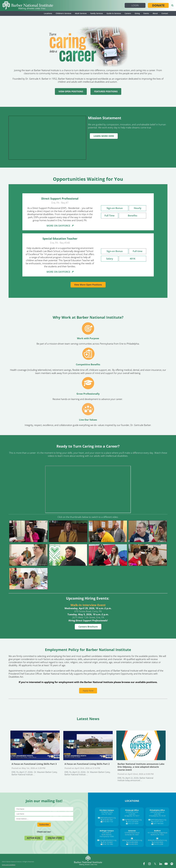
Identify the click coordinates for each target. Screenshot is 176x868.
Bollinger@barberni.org (108, 840)
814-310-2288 (158, 844)
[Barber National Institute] (28, 5)
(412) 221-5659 (133, 823)
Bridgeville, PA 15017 (132, 816)
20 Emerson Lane (132, 812)
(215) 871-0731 (158, 821)
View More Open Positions (88, 285)
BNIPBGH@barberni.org (133, 820)
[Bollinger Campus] (107, 831)
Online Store (55, 838)
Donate (158, 5)
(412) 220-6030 (133, 821)
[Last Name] (44, 814)
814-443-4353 (133, 844)
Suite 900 (157, 814)
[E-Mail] (44, 819)
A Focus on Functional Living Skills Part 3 (35, 745)
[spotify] (172, 864)
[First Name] (44, 809)
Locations (48, 13)
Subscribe (44, 825)
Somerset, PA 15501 (132, 835)
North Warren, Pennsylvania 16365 (107, 836)
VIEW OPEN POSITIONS (71, 91)
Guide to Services (114, 13)
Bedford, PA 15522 (157, 835)
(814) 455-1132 (108, 821)
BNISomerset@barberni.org (132, 840)
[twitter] (155, 864)
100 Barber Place (107, 812)
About (155, 13)
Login (135, 5)
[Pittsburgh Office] (132, 810)
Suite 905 (132, 814)
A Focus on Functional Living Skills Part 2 (88, 745)
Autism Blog (34, 838)
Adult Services (81, 13)
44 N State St (107, 833)
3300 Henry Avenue (157, 812)
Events (146, 13)
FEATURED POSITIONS (106, 91)
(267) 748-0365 (158, 823)
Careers (128, 13)
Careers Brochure (88, 627)
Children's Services (63, 13)
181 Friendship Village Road (157, 833)
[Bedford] (157, 831)
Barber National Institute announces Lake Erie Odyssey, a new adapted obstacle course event (141, 745)
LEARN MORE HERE (104, 136)
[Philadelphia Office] (157, 810)
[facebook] (144, 864)
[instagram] (150, 864)
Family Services (97, 13)
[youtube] (166, 864)
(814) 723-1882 (108, 844)
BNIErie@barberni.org (108, 818)
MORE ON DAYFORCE (60, 226)
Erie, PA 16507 (107, 814)
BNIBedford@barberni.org (157, 840)
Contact (165, 13)
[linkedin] (161, 864)
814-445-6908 (133, 842)
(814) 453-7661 (108, 820)
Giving (137, 13)
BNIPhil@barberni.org (158, 820)
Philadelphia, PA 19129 (157, 816)
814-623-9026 (158, 842)
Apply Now (88, 691)
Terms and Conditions (9, 865)
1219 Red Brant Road (132, 833)
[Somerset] (132, 831)
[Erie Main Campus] (107, 810)
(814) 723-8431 (108, 842)
